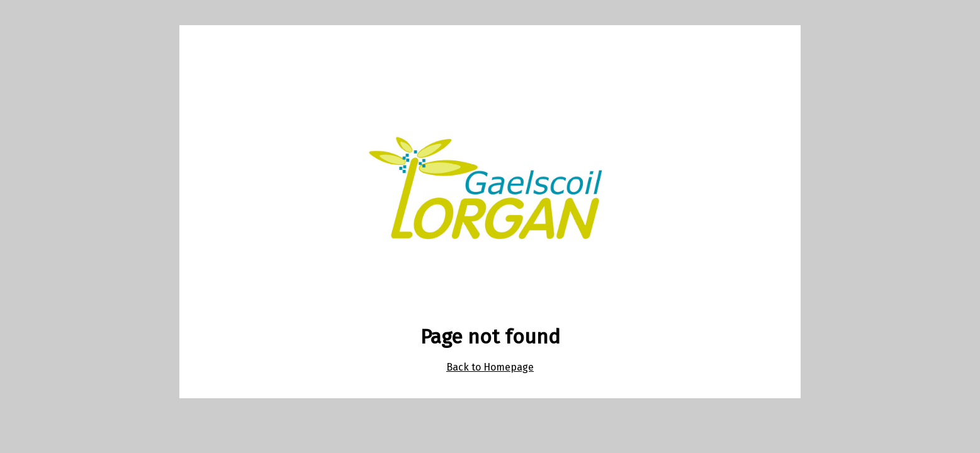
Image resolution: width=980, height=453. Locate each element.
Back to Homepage (490, 367)
